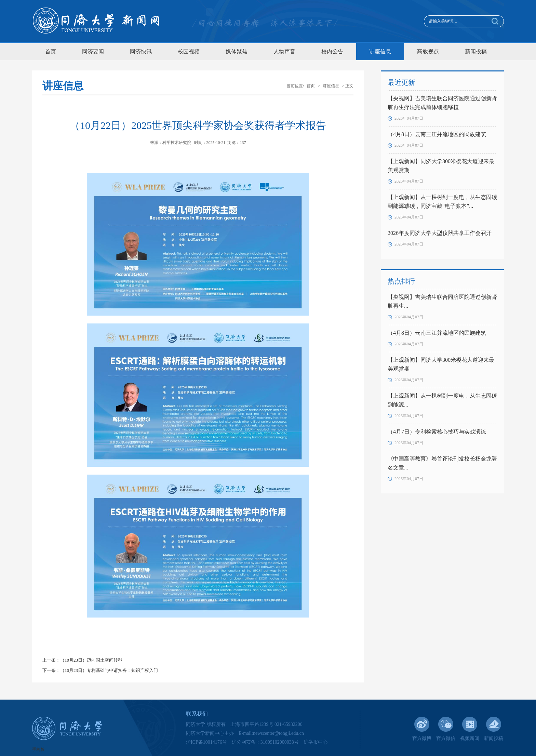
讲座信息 (380, 51)
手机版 (38, 750)
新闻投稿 (476, 51)
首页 (51, 51)
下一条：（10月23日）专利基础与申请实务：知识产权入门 (100, 670)
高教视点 (428, 51)
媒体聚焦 (237, 51)
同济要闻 (93, 51)
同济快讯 (141, 51)
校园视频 (189, 51)
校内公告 (332, 51)
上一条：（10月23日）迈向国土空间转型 (82, 660)
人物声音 (284, 51)
